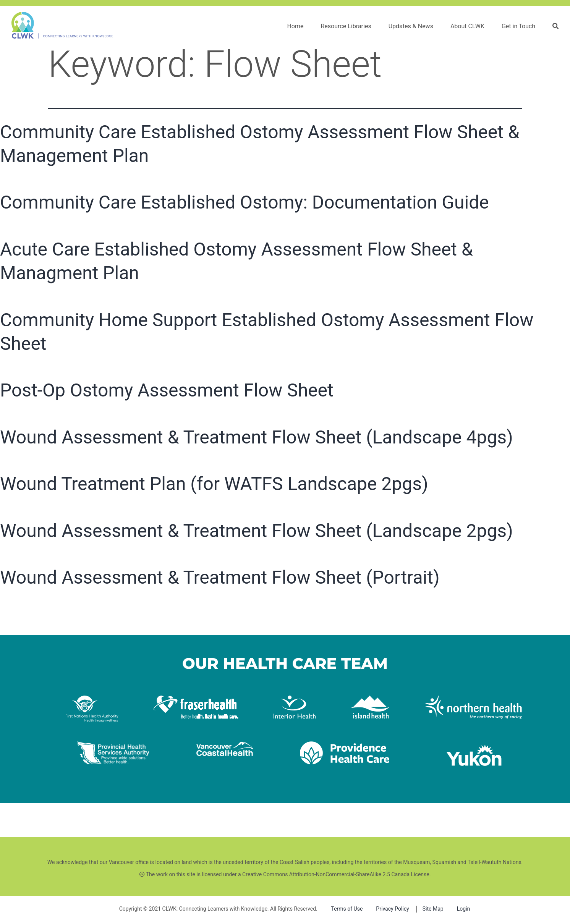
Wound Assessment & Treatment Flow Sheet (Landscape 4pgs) (257, 437)
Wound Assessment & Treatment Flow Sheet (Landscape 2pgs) (257, 531)
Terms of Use (347, 909)
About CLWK (467, 26)
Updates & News (411, 26)
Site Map (433, 909)
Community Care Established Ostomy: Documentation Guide (245, 202)
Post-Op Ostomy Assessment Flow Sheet (167, 390)
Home (295, 26)
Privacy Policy (392, 909)
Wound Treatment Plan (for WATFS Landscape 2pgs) (214, 484)
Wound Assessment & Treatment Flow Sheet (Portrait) (220, 577)
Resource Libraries (346, 26)
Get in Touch (518, 26)
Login (464, 909)
